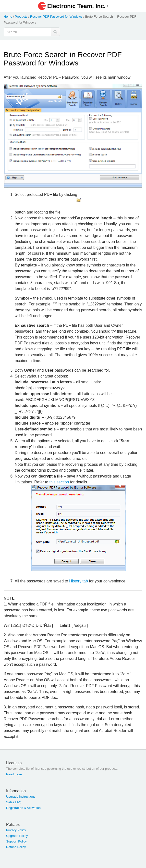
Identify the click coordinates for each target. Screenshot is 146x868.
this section (59, 482)
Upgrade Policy (17, 836)
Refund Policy (16, 847)
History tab (78, 581)
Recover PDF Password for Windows (56, 17)
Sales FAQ (14, 802)
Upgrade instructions (21, 797)
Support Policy (16, 841)
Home (8, 17)
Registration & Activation (23, 808)
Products (21, 17)
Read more (14, 774)
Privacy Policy (16, 830)
